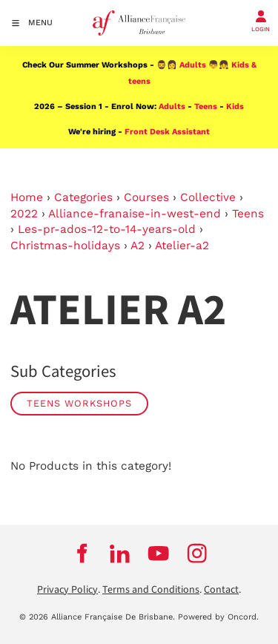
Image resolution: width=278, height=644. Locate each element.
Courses (146, 197)
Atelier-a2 (182, 246)
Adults (193, 65)
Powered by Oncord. (218, 617)
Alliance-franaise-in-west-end (135, 214)
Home (27, 197)
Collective (208, 197)
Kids (235, 106)
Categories (83, 197)
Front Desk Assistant (167, 132)
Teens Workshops (79, 403)
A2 (138, 246)
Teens (206, 106)
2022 (24, 214)
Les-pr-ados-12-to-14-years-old (107, 229)
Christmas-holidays (65, 246)
